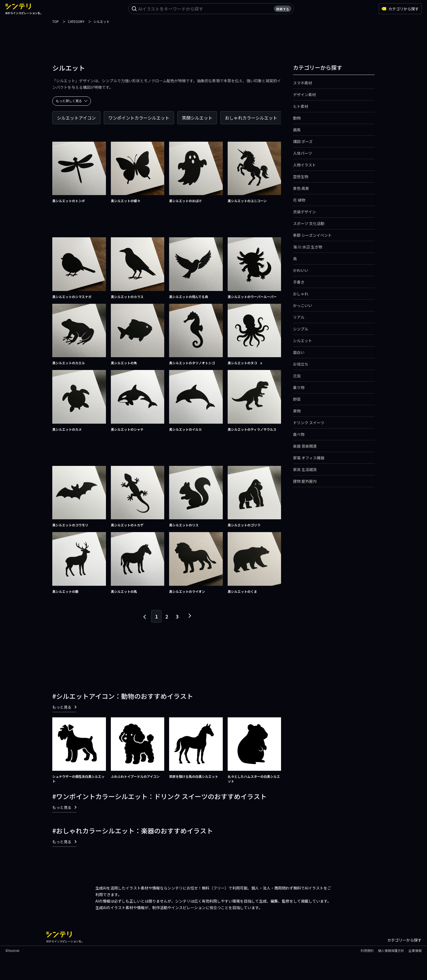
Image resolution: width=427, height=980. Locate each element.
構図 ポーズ (303, 141)
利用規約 (367, 950)
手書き (299, 282)
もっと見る (64, 707)
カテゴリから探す (400, 9)
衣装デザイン (304, 212)
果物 (297, 411)
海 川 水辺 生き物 (308, 247)
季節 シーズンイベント (312, 235)
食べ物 (299, 434)
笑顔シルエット (197, 118)
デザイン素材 (304, 95)
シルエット (303, 341)
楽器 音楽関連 (305, 446)
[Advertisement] (213, 37)
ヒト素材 (301, 106)
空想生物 (301, 177)
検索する (283, 9)
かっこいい (303, 305)
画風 (297, 130)
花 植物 (299, 200)
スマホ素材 (303, 83)
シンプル (301, 329)
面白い (299, 352)
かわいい (301, 270)
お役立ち (301, 364)
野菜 (297, 399)
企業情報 (415, 950)
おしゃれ (301, 294)
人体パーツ (303, 153)
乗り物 (299, 387)
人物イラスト (304, 165)
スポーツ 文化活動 (309, 223)
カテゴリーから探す (404, 940)
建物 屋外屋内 (305, 481)
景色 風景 (301, 188)
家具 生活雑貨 (305, 469)
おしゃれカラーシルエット (251, 118)
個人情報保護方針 (391, 950)
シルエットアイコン (76, 118)
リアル (299, 317)
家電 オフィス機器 (309, 458)
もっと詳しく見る (72, 101)
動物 (297, 118)
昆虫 (297, 376)
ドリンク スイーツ (309, 423)
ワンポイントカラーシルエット (139, 118)
